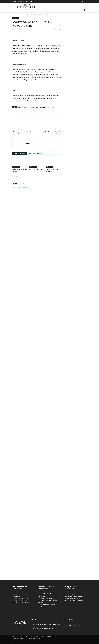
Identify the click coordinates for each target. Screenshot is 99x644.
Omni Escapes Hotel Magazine (74, 600)
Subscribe (56, 637)
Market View (21, 15)
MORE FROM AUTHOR (35, 153)
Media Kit (49, 637)
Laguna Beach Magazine (20, 598)
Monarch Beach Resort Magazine (74, 596)
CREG (16, 29)
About (19, 637)
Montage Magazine (70, 594)
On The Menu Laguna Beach (22, 602)
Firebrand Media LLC (47, 629)
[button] (84, 10)
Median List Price (45, 107)
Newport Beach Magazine (46, 598)
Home (14, 15)
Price (53, 107)
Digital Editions (35, 637)
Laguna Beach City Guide (21, 600)
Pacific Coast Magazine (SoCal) (74, 598)
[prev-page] (14, 175)
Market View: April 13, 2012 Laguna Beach (22, 133)
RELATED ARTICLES (20, 153)
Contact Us (26, 637)
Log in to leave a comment (21, 187)
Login (43, 637)
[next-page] (17, 175)
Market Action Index (24, 107)
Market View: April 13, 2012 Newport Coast (52, 133)
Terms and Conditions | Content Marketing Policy (26, 639)
